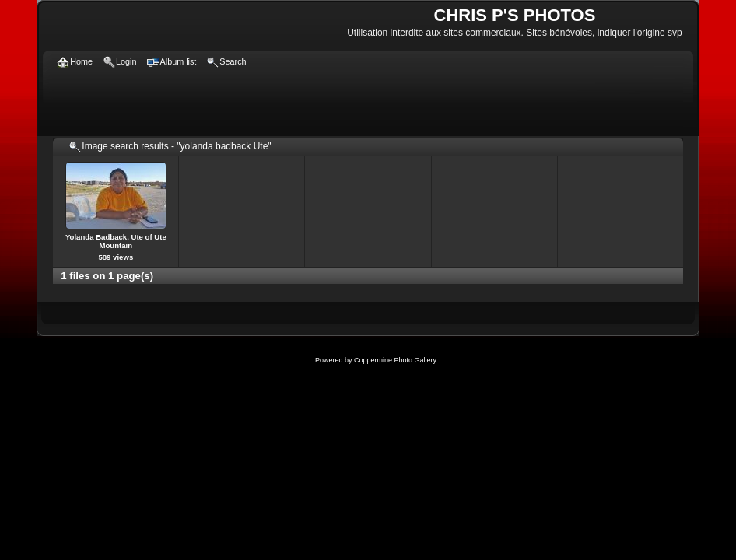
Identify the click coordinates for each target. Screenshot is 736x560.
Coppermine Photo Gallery (395, 360)
